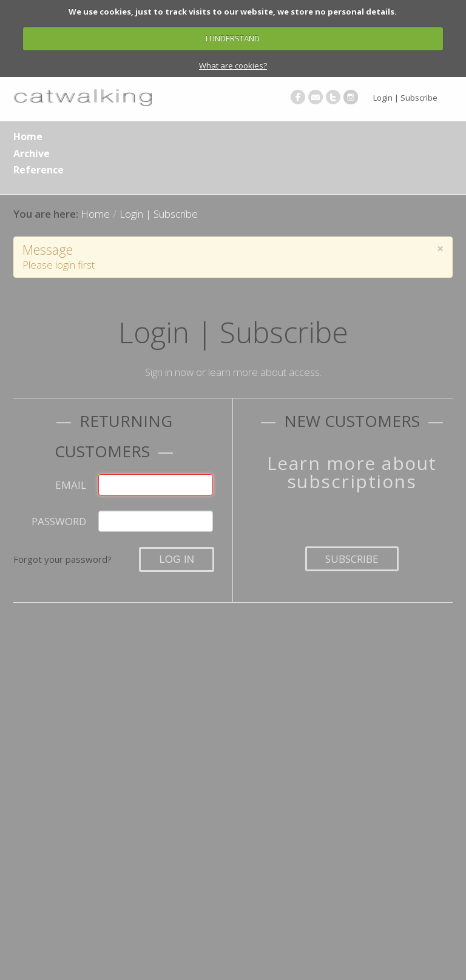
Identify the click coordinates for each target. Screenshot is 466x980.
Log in (177, 559)
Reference (39, 170)
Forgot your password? (62, 559)
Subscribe (352, 559)
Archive (32, 153)
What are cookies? (233, 65)
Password (59, 521)
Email (71, 485)
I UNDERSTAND (233, 38)
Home (28, 136)
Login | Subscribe (405, 98)
